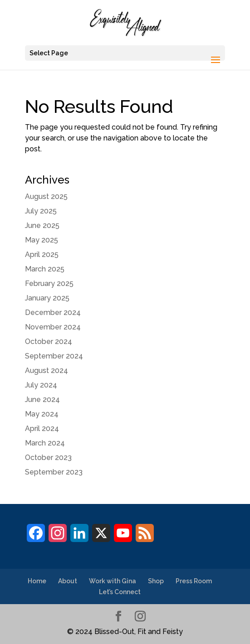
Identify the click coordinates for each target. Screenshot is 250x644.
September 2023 (54, 472)
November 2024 (53, 327)
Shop (156, 581)
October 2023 (48, 458)
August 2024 (47, 370)
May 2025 (42, 240)
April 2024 (42, 429)
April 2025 (42, 254)
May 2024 (42, 414)
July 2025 (41, 211)
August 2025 (46, 196)
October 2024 (49, 341)
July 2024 (41, 385)
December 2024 (53, 312)
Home (37, 581)
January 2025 (47, 298)
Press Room (194, 581)
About (68, 581)
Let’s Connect (120, 592)
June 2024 (42, 399)
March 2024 (45, 443)
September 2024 (54, 356)
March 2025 (45, 269)
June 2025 (42, 225)
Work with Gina (113, 581)
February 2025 (49, 283)
